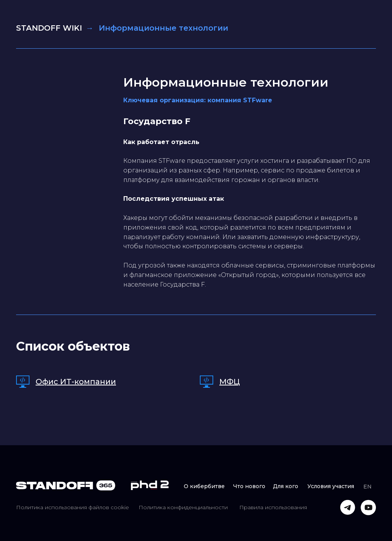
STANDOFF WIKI (49, 28)
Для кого (286, 486)
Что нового (249, 486)
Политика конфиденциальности (183, 507)
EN (367, 487)
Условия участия (331, 486)
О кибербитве (204, 486)
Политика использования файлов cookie (73, 507)
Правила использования (273, 507)
